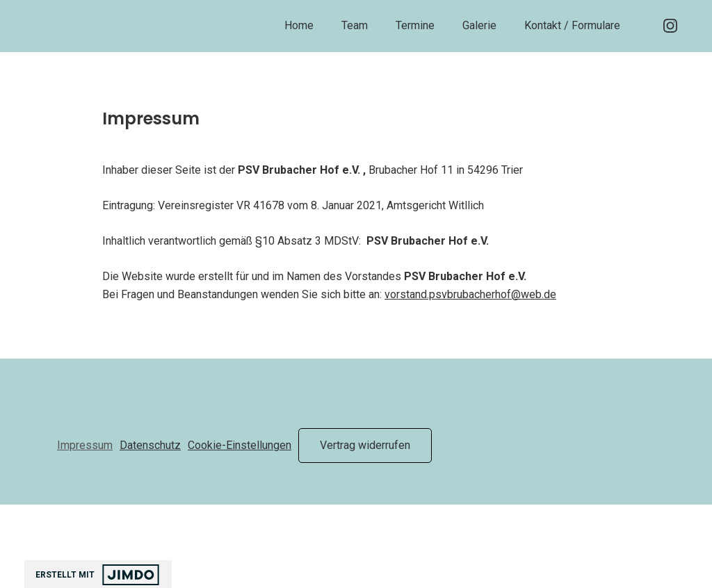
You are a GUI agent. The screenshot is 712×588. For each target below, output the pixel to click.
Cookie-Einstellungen (240, 445)
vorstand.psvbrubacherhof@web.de (470, 294)
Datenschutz (150, 445)
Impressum (85, 445)
